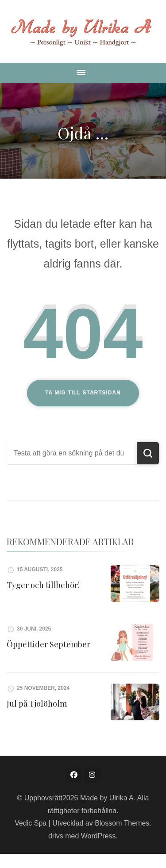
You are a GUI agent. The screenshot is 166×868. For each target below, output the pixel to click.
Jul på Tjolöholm (37, 704)
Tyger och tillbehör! (43, 585)
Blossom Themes (122, 823)
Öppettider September (48, 644)
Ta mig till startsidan (83, 393)
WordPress (98, 836)
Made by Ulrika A (107, 798)
